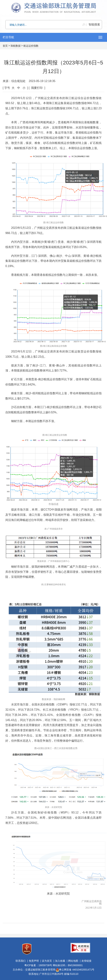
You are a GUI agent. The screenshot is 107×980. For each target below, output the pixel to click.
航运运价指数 (31, 46)
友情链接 (86, 961)
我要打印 (37, 88)
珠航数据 (16, 46)
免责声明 (34, 961)
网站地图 (73, 961)
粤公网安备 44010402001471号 (75, 970)
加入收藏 (60, 961)
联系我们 (21, 961)
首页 (5, 46)
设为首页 (47, 961)
